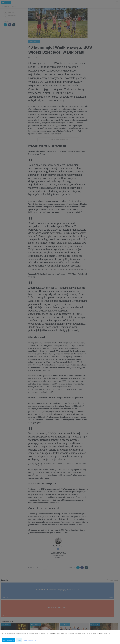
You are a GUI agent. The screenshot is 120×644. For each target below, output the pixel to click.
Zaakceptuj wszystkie (9, 640)
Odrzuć (19, 640)
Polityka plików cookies (30, 640)
